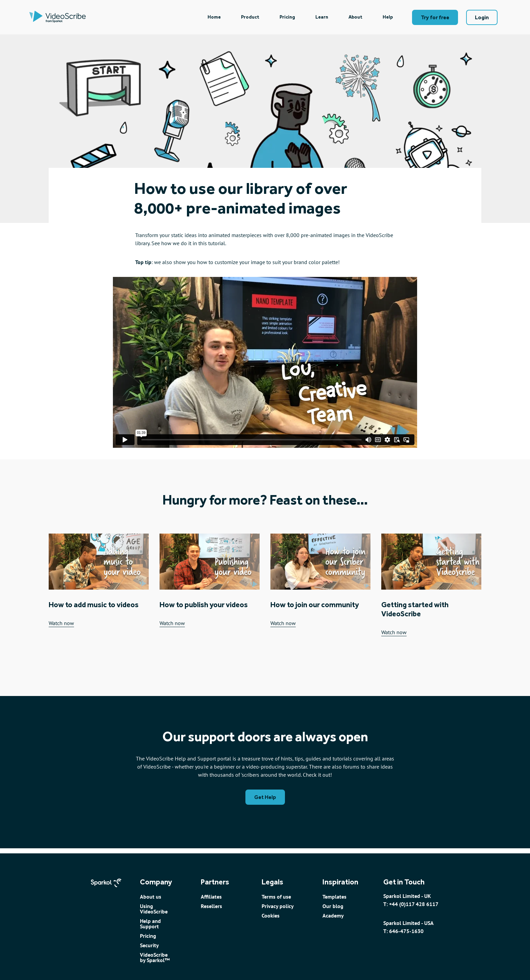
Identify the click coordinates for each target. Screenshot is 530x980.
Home (214, 17)
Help (388, 17)
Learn (322, 17)
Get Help (265, 797)
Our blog (333, 906)
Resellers (211, 906)
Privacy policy (278, 906)
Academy (333, 915)
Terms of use (276, 897)
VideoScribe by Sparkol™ (155, 957)
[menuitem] (214, 17)
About (355, 17)
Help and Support (150, 924)
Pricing (287, 17)
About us (151, 897)
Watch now (61, 623)
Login (482, 17)
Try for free (435, 17)
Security (149, 945)
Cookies (271, 915)
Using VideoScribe (154, 909)
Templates (334, 897)
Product (250, 17)
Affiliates (211, 897)
